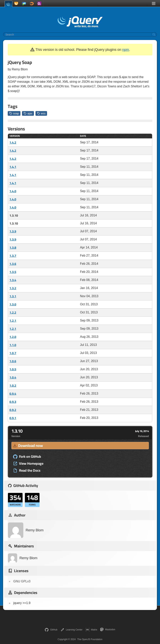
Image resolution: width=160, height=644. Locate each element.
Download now (28, 445)
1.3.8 (13, 248)
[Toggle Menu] (154, 3)
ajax (28, 113)
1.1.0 (13, 345)
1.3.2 (13, 288)
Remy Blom (26, 530)
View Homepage (28, 464)
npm (126, 50)
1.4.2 (13, 142)
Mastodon (108, 630)
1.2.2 (13, 312)
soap (14, 113)
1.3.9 (13, 231)
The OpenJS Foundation (90, 639)
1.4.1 (13, 167)
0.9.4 (13, 394)
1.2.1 (13, 321)
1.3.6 (13, 264)
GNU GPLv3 (22, 581)
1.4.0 (13, 191)
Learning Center (72, 630)
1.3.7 (13, 256)
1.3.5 (13, 272)
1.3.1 (13, 296)
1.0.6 (13, 361)
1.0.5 (13, 369)
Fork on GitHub (27, 457)
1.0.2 (13, 385)
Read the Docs (27, 470)
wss (41, 113)
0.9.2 (13, 410)
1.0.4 (13, 377)
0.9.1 (13, 418)
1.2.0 (13, 337)
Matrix (91, 630)
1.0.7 (13, 353)
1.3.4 (13, 280)
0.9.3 (13, 402)
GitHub (51, 630)
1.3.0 (13, 304)
